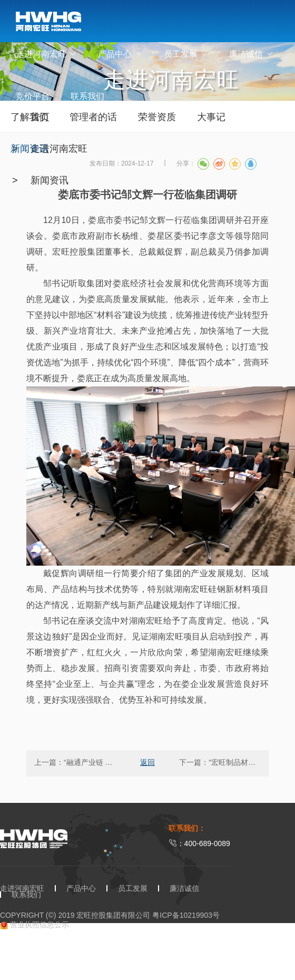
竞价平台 (33, 96)
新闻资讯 (50, 180)
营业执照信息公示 (35, 925)
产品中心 (120, 54)
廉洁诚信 (251, 54)
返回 (147, 762)
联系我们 (87, 96)
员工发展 (186, 54)
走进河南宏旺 (46, 54)
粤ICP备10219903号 (186, 915)
